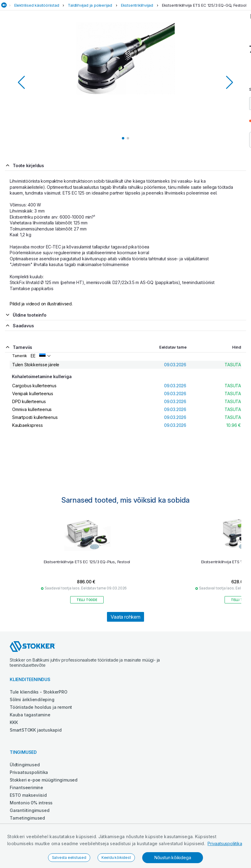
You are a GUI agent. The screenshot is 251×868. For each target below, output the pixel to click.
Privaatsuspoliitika (225, 843)
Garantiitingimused (29, 810)
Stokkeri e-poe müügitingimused (44, 780)
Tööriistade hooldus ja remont (41, 707)
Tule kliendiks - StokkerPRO (39, 692)
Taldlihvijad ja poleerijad (90, 5)
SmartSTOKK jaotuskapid (36, 730)
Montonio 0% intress (31, 803)
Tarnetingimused (27, 818)
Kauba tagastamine (30, 715)
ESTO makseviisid (28, 795)
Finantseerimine (26, 787)
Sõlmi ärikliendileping (32, 699)
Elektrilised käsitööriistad (37, 5)
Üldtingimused (25, 765)
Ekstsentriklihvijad (137, 5)
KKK (14, 722)
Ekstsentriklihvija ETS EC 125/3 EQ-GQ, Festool (204, 5)
